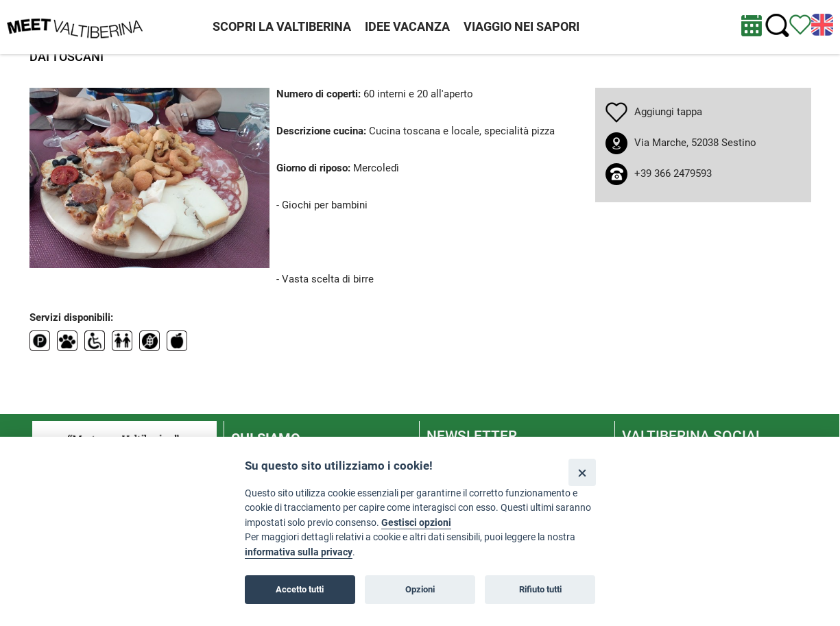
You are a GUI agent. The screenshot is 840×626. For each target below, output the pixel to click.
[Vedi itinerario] (800, 24)
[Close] (582, 472)
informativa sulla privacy (299, 552)
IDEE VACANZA (407, 26)
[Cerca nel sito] (777, 26)
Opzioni (420, 589)
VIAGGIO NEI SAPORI (521, 26)
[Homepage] (75, 27)
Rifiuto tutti (540, 589)
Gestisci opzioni (416, 523)
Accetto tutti (300, 589)
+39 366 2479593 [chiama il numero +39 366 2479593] (673, 173)
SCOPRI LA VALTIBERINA (282, 26)
